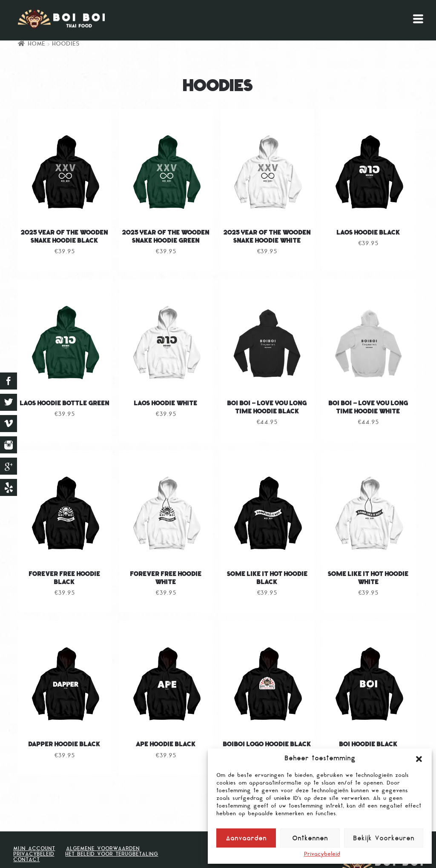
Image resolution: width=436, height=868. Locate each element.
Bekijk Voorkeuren (384, 839)
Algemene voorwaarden (103, 849)
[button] (419, 759)
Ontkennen (310, 839)
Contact (26, 860)
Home (36, 44)
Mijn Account (34, 849)
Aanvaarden (246, 839)
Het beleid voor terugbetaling (112, 854)
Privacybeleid (322, 855)
